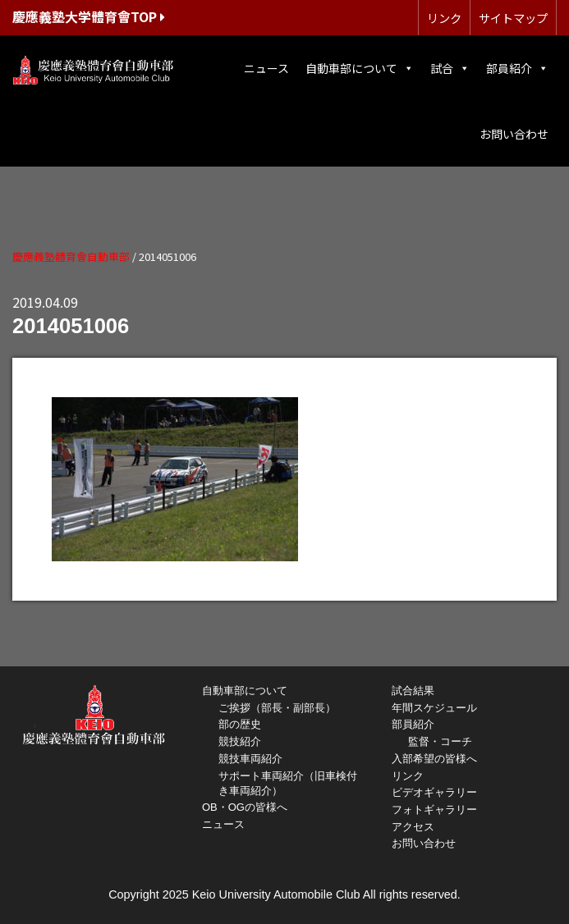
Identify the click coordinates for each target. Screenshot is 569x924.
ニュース (266, 68)
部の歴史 (240, 724)
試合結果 (413, 691)
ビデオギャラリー (434, 792)
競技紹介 (240, 741)
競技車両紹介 (250, 759)
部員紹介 (517, 68)
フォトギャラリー (434, 810)
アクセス (413, 827)
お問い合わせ (514, 134)
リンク (444, 18)
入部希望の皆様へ (434, 759)
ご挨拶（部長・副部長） (277, 708)
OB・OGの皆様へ (245, 807)
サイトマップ (513, 18)
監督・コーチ (440, 741)
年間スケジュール (434, 708)
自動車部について (360, 68)
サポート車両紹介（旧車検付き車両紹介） (288, 783)
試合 (450, 68)
